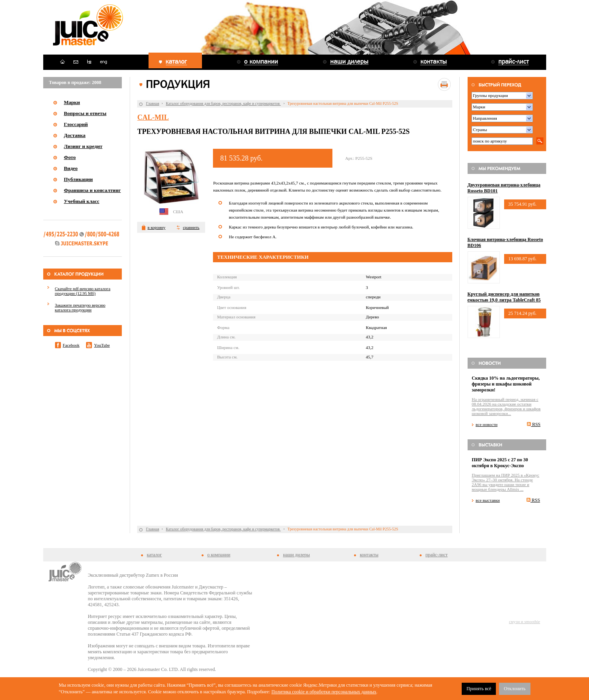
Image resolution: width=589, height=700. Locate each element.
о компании (219, 555)
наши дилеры (296, 555)
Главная (152, 103)
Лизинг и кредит (83, 146)
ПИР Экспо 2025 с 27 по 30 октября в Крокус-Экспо (500, 463)
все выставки (488, 500)
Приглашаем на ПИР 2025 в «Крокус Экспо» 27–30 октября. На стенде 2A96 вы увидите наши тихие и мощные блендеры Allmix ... (506, 482)
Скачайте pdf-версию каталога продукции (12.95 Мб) (83, 291)
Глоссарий (76, 124)
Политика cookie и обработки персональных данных (324, 692)
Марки (72, 102)
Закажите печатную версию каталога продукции (80, 307)
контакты (369, 555)
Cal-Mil (153, 117)
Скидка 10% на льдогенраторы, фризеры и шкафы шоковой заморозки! (506, 384)
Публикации (79, 179)
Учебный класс (82, 201)
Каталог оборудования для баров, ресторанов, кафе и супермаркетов (223, 103)
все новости (487, 424)
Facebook (71, 345)
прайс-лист (437, 555)
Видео (71, 168)
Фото (70, 157)
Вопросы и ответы (85, 113)
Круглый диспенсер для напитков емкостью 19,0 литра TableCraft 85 (504, 297)
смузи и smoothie (524, 621)
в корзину (156, 227)
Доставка (75, 135)
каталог (154, 555)
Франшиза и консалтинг (93, 190)
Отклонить (515, 689)
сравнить (191, 227)
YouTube (102, 345)
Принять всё (479, 689)
